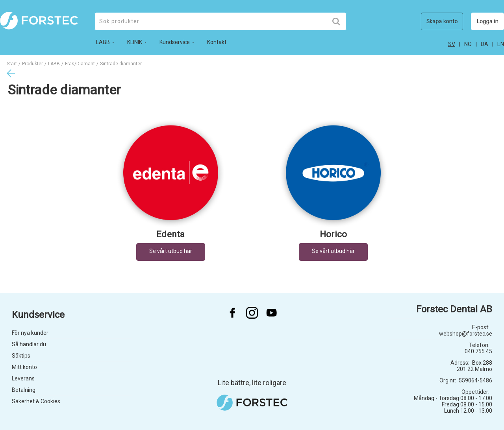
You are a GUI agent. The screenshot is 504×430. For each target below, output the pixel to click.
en (501, 44)
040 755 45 (478, 351)
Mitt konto (24, 367)
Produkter (32, 64)
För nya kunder (30, 333)
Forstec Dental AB (454, 309)
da (485, 44)
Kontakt (217, 42)
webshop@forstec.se (466, 334)
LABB (54, 64)
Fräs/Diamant (80, 64)
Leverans (23, 378)
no (468, 44)
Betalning (24, 390)
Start (12, 64)
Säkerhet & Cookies (36, 401)
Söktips (21, 356)
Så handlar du (29, 344)
